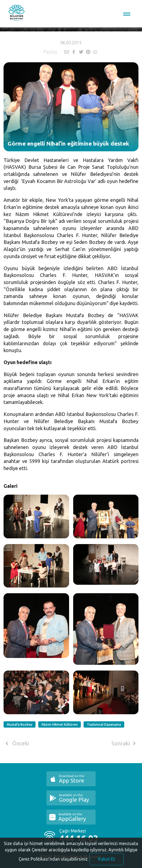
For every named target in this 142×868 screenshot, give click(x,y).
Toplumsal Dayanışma (104, 724)
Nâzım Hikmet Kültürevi (60, 724)
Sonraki (125, 743)
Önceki (16, 743)
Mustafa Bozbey (20, 724)
